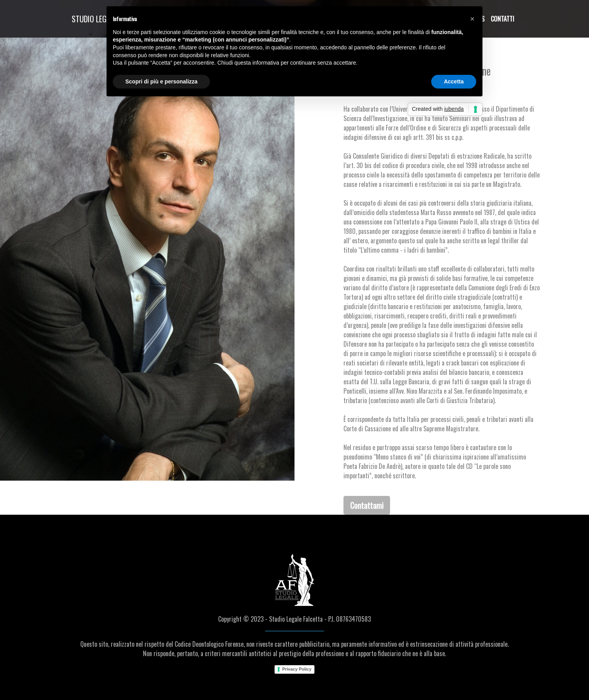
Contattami (367, 505)
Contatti (502, 19)
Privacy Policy (297, 669)
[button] (472, 19)
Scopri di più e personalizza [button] (161, 81)
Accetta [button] (454, 81)
